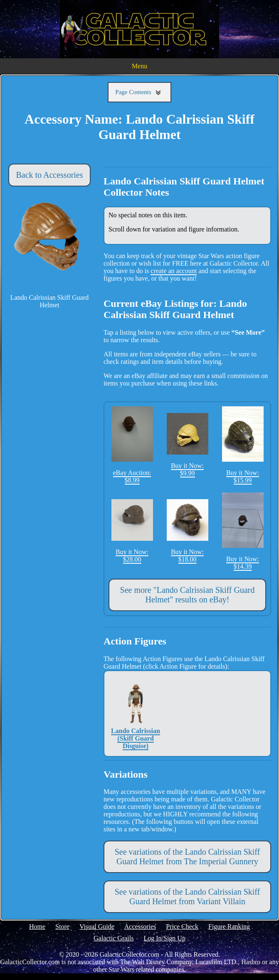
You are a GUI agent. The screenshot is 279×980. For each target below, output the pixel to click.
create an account (174, 271)
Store (62, 927)
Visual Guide (97, 927)
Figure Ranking (229, 927)
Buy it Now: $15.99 (243, 445)
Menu (139, 66)
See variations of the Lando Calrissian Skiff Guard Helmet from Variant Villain (188, 897)
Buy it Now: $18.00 (188, 531)
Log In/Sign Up (164, 938)
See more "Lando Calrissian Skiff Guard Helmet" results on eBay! (188, 595)
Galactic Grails (114, 938)
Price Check (182, 927)
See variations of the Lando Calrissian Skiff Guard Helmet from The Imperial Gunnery (188, 857)
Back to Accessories (49, 175)
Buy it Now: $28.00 (132, 531)
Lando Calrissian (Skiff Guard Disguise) (136, 713)
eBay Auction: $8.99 (132, 445)
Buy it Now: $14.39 (243, 531)
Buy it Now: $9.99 (188, 445)
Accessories (140, 927)
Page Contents (139, 92)
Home (37, 927)
